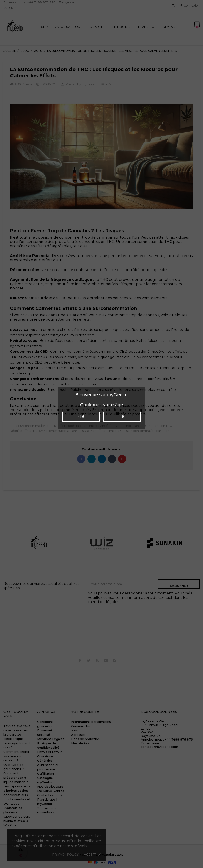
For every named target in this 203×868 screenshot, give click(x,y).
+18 (81, 417)
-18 (122, 417)
